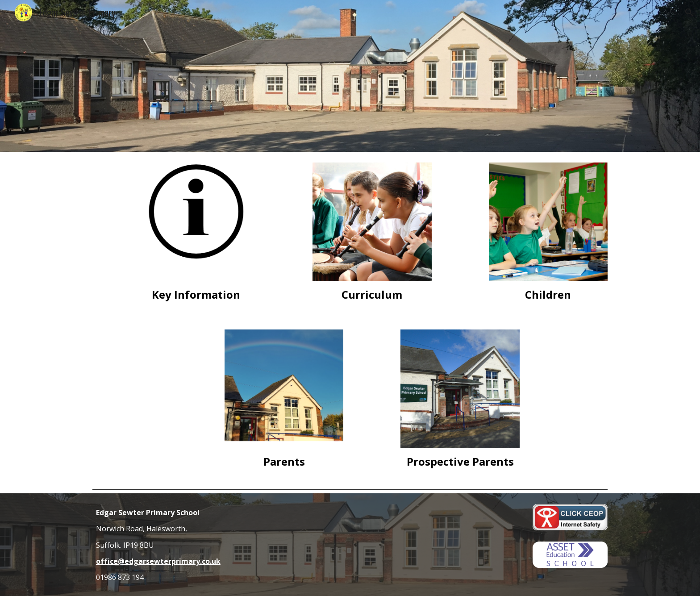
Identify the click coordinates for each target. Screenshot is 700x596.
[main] (196, 294)
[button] (689, 13)
